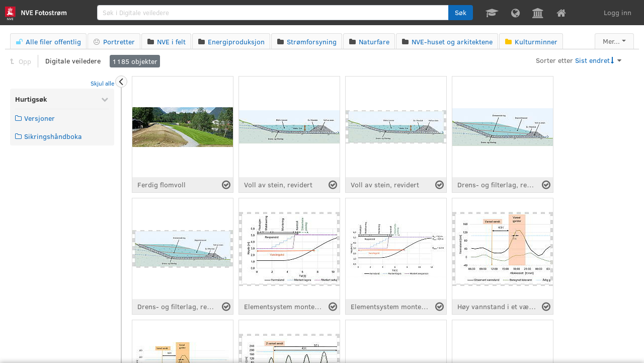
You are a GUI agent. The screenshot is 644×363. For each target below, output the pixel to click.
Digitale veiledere (73, 61)
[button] (461, 13)
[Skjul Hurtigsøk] (105, 99)
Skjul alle (102, 83)
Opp (21, 61)
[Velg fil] (226, 185)
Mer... (611, 41)
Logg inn (618, 12)
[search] (273, 13)
